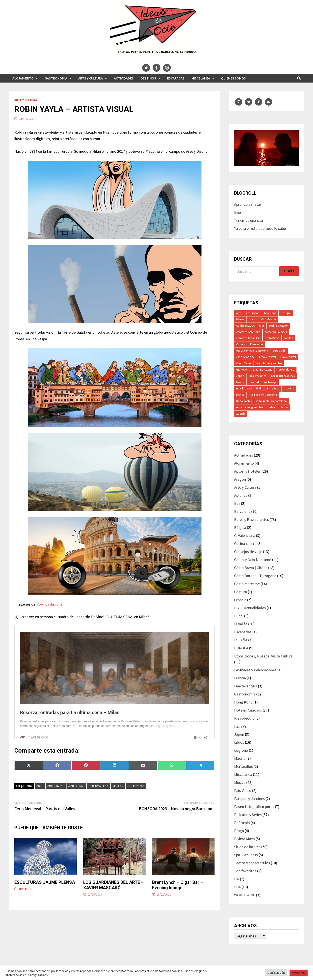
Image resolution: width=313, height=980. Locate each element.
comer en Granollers (248, 338)
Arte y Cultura (91, 78)
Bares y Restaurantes (251, 519)
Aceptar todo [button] (299, 973)
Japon (240, 376)
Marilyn (118, 793)
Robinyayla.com (49, 604)
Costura (241, 592)
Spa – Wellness (246, 855)
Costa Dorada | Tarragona (255, 576)
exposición (279, 351)
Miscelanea (201, 78)
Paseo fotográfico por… (254, 807)
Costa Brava (272, 338)
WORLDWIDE (245, 895)
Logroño (241, 750)
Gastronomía (56, 78)
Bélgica (240, 527)
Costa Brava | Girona (251, 568)
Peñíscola (262, 388)
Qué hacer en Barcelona (263, 395)
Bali (237, 503)
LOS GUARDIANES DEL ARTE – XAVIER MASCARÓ (113, 893)
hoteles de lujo (286, 370)
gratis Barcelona (263, 370)
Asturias (241, 495)
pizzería (289, 388)
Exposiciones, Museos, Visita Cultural (264, 656)
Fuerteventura (246, 686)
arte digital (56, 793)
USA (237, 887)
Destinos (148, 78)
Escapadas (176, 78)
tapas (284, 407)
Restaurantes (244, 401)
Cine (262, 326)
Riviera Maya (244, 839)
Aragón (240, 479)
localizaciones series (282, 376)
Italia (238, 726)
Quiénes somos (233, 78)
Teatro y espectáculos (252, 863)
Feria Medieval (267, 357)
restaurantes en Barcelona (271, 401)
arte (40, 793)
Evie (237, 212)
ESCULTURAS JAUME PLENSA (45, 890)
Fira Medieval (288, 357)
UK (237, 879)
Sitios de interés (247, 847)
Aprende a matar (248, 204)
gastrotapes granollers (269, 363)
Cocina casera (245, 544)
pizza (276, 388)
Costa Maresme (247, 584)
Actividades (124, 78)
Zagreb (241, 414)
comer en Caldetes (276, 332)
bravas (253, 319)
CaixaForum (269, 319)
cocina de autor (278, 326)
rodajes (272, 407)
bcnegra (286, 313)
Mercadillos (243, 766)
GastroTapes (244, 363)
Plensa (240, 395)
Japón (239, 734)
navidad (254, 382)
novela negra (244, 388)
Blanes (240, 319)
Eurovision (256, 344)
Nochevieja (270, 382)
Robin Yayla (136, 793)
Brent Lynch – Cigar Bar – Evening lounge (178, 893)
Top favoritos (245, 871)
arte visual (76, 793)
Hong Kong (243, 702)
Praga (239, 831)
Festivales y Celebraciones (255, 670)
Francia (240, 678)
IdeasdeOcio (244, 718)
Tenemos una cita (249, 220)
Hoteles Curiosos (248, 710)
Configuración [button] (276, 973)
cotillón (288, 338)
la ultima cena (98, 793)
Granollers (242, 370)
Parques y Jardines (249, 799)
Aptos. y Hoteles (247, 471)
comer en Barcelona (248, 332)
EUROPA (241, 648)
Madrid (240, 758)
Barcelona (270, 313)
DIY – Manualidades (250, 608)
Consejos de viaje (248, 552)
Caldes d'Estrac (245, 326)
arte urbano (252, 313)
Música (240, 382)
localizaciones (257, 376)
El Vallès (241, 624)
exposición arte (245, 357)
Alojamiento (23, 78)
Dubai (239, 616)
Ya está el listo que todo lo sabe (260, 228)
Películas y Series (248, 815)
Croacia (241, 344)
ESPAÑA (241, 640)
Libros (239, 742)
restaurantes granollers (250, 407)
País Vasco (243, 790)
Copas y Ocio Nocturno (253, 560)
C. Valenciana (245, 536)
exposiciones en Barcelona (252, 351)
